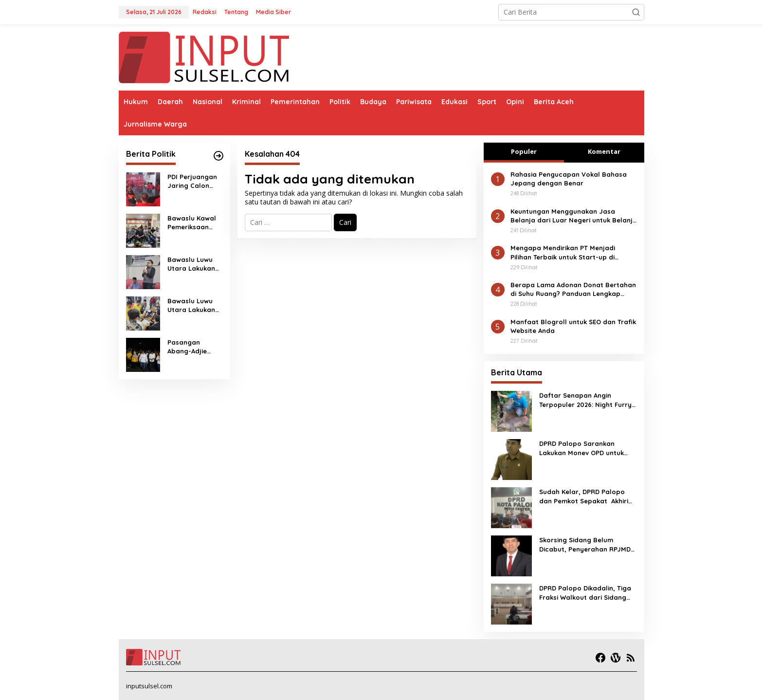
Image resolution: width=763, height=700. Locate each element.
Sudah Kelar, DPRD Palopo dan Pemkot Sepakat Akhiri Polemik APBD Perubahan (584, 496)
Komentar (604, 151)
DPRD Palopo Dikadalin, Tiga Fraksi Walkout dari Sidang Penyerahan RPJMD (585, 593)
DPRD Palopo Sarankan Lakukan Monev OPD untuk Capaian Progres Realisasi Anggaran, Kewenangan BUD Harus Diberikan (585, 448)
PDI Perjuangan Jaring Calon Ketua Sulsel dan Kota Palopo (195, 181)
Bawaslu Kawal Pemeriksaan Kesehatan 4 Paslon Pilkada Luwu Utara (192, 223)
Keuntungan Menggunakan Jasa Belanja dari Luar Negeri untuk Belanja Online (574, 216)
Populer (524, 151)
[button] (636, 12)
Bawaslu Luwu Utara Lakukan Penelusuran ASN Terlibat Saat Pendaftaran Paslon (195, 264)
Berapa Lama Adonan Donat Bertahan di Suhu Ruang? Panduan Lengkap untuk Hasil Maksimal (573, 289)
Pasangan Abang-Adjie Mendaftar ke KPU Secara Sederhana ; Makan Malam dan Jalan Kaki (191, 347)
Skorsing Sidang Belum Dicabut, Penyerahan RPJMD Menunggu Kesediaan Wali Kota (585, 544)
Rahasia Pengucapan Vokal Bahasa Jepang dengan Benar (569, 179)
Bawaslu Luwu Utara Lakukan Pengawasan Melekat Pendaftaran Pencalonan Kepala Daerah (192, 305)
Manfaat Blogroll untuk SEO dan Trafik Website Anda (573, 326)
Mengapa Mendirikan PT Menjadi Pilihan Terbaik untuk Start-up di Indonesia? (563, 252)
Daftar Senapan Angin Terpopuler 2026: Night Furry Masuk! (585, 400)
